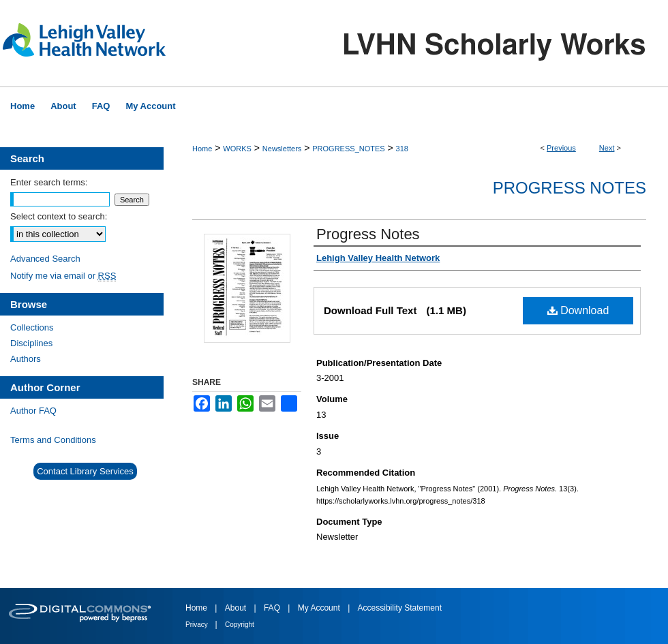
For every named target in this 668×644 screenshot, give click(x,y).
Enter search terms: (49, 182)
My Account (320, 608)
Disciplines (31, 343)
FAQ (273, 608)
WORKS (237, 149)
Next (607, 148)
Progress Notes (570, 188)
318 (402, 149)
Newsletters (282, 149)
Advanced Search (45, 259)
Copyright (240, 625)
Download (578, 310)
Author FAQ (33, 411)
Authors (26, 359)
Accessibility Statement (400, 608)
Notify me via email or (63, 276)
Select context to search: (59, 216)
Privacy (198, 625)
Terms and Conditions (53, 440)
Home (202, 149)
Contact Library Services (85, 471)
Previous (561, 148)
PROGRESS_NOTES (348, 149)
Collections (32, 327)
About (237, 608)
